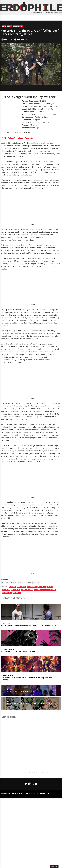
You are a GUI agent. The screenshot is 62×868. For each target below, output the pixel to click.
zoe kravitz (17, 649)
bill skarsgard (32, 643)
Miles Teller (6, 646)
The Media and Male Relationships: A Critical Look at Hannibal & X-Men (30, 682)
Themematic (44, 850)
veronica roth (7, 649)
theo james (52, 646)
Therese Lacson (18, 26)
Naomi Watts (15, 646)
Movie (4, 26)
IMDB (4, 138)
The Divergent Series (41, 646)
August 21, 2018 (8, 732)
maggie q (50, 643)
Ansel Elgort (21, 643)
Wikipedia (29, 138)
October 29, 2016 (9, 706)
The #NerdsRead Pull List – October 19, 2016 (18, 708)
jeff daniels (42, 643)
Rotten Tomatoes (15, 138)
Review (9, 26)
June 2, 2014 (7, 680)
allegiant (12, 643)
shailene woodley (27, 646)
